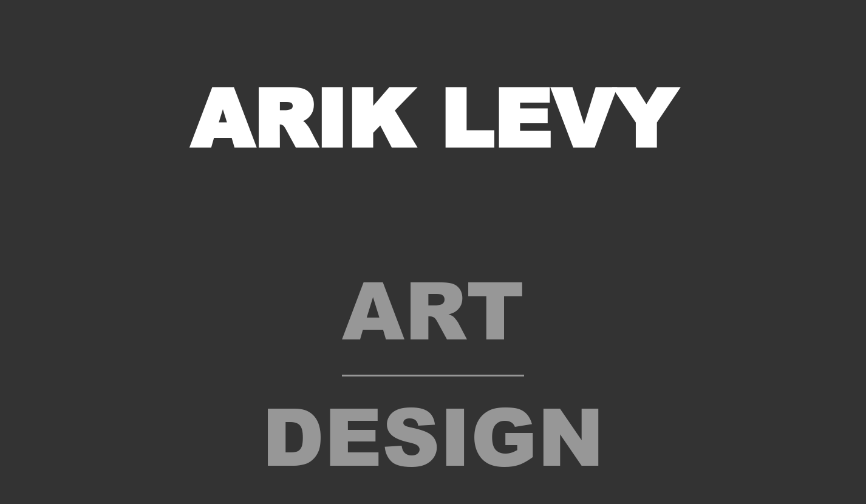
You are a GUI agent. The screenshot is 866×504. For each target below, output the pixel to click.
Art (433, 308)
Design (433, 434)
